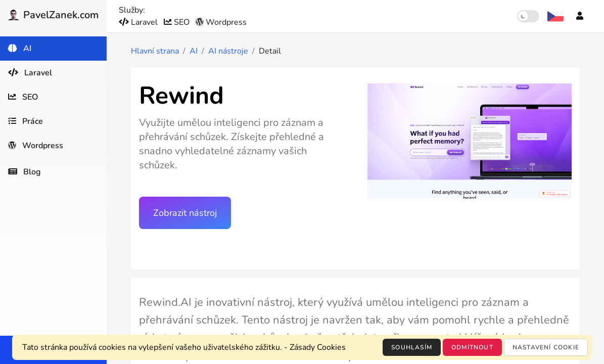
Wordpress (221, 22)
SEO (178, 22)
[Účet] (580, 16)
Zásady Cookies (318, 347)
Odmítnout (472, 347)
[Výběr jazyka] (555, 16)
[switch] (528, 16)
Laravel (139, 22)
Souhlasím (412, 347)
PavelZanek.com (53, 15)
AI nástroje (228, 51)
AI (194, 51)
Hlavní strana (155, 51)
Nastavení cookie (546, 347)
